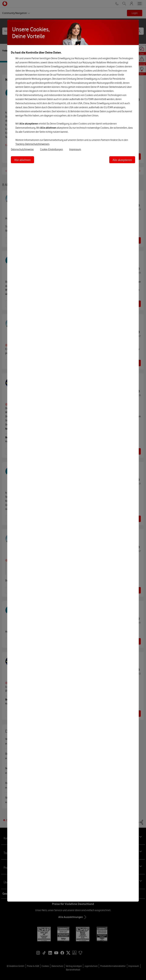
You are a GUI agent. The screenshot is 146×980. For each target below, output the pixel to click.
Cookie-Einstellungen (51, 149)
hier (76, 66)
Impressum (75, 149)
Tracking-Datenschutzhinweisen (32, 144)
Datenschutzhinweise (22, 149)
